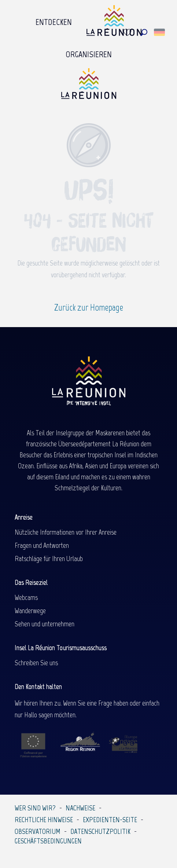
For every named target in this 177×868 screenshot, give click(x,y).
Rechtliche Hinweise (44, 820)
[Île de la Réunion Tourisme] (89, 86)
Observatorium (38, 831)
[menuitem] (54, 22)
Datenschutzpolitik (100, 831)
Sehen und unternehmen (45, 624)
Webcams (26, 597)
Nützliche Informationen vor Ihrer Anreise (66, 532)
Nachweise (80, 808)
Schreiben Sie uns (36, 663)
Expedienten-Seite (110, 820)
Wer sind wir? (35, 808)
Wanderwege (30, 611)
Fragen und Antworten (42, 545)
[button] (144, 32)
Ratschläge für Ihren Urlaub (49, 558)
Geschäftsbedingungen (48, 841)
